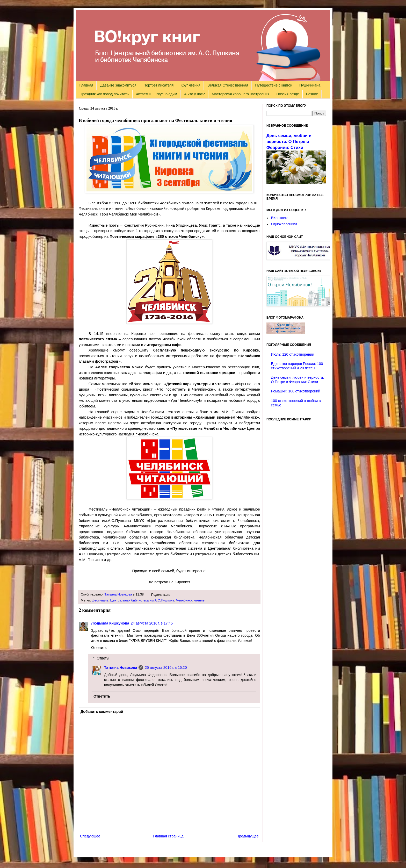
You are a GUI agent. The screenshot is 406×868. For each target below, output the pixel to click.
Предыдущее (248, 836)
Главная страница (169, 836)
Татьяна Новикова (118, 594)
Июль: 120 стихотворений (293, 354)
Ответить (99, 648)
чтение (199, 600)
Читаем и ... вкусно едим (156, 94)
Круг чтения (191, 85)
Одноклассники (284, 224)
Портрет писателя (158, 85)
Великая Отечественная (228, 85)
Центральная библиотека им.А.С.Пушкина (142, 600)
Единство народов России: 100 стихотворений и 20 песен (297, 366)
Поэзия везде (288, 94)
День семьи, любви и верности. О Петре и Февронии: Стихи (289, 141)
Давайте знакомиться (118, 85)
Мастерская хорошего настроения (241, 94)
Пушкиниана (310, 85)
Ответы (103, 658)
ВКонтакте (280, 218)
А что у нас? (194, 94)
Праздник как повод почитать (104, 94)
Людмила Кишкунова (110, 623)
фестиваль (100, 600)
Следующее (90, 836)
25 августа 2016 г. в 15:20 (166, 668)
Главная (86, 85)
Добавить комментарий (102, 712)
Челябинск (184, 600)
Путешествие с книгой (274, 85)
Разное (312, 94)
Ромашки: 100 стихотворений (296, 391)
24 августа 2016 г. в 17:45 (152, 623)
